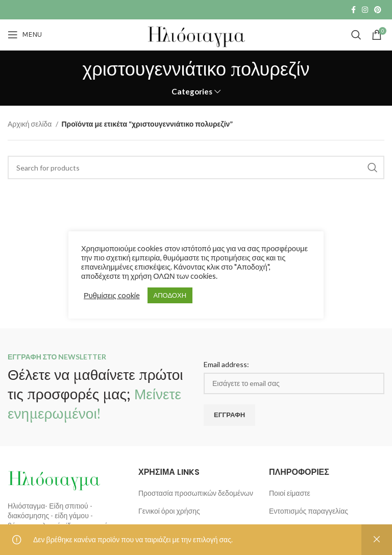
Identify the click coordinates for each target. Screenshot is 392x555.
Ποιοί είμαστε (290, 493)
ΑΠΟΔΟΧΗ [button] (170, 295)
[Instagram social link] (365, 10)
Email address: (226, 364)
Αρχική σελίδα (30, 124)
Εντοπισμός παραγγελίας (309, 511)
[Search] (356, 35)
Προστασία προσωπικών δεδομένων (196, 493)
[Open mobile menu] (25, 35)
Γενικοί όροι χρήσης (169, 511)
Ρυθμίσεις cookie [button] (112, 295)
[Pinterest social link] (378, 10)
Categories (192, 92)
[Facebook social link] (353, 10)
